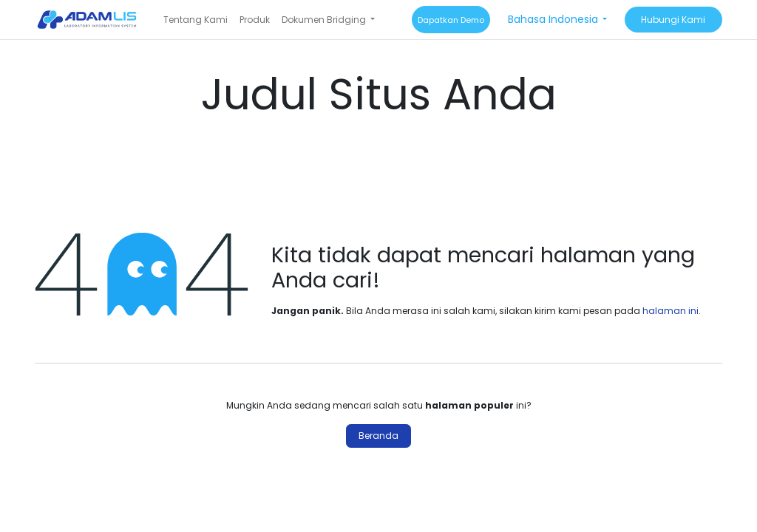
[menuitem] (196, 20)
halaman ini (671, 311)
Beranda (378, 436)
